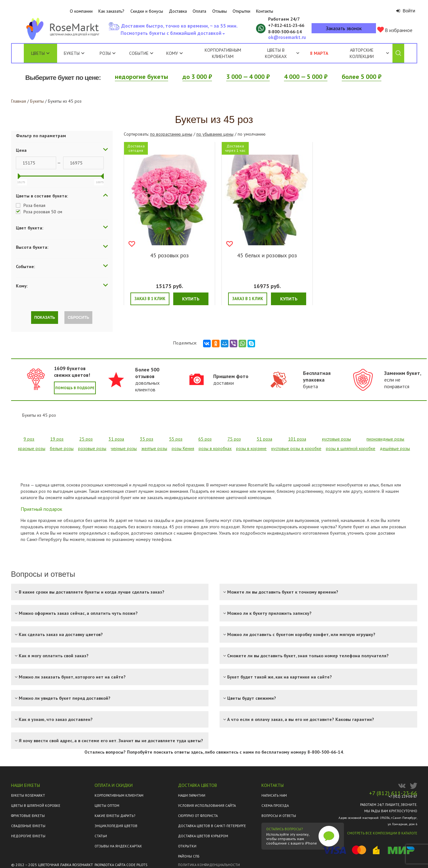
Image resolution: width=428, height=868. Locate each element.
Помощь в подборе (75, 388)
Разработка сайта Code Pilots (121, 865)
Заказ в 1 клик (150, 299)
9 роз (29, 439)
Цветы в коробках (276, 53)
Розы (105, 53)
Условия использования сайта (207, 806)
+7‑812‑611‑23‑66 (286, 25)
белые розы (62, 448)
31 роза (116, 439)
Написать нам (274, 795)
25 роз (86, 439)
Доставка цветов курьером (203, 836)
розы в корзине (251, 448)
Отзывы (220, 11)
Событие (141, 53)
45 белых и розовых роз (267, 255)
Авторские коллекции (369, 53)
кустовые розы (336, 439)
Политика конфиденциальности (209, 865)
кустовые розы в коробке (296, 448)
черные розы (124, 448)
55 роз (176, 439)
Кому (174, 53)
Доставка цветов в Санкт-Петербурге (212, 826)
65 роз (205, 439)
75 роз (234, 439)
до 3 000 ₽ (197, 77)
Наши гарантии (192, 795)
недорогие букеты (142, 77)
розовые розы (92, 448)
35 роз (147, 439)
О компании (81, 11)
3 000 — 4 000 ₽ (248, 77)
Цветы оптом (107, 806)
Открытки (241, 11)
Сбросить (78, 318)
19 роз (57, 439)
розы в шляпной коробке (351, 448)
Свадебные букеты (28, 826)
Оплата (199, 11)
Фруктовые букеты (28, 816)
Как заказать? (111, 11)
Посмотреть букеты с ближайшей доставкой (172, 35)
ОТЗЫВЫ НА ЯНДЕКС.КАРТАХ (118, 846)
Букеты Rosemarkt (28, 795)
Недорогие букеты (28, 836)
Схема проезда (275, 806)
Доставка (178, 11)
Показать (45, 318)
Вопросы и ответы (279, 816)
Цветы (38, 53)
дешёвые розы (395, 448)
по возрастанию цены (171, 134)
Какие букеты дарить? (115, 816)
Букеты (72, 53)
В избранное (395, 30)
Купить (191, 299)
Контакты (265, 11)
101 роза (297, 439)
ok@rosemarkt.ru (287, 37)
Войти (406, 11)
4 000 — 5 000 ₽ (306, 77)
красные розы (32, 448)
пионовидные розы (385, 439)
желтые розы (154, 448)
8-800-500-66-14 (325, 752)
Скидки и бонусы (147, 11)
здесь (197, 752)
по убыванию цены (215, 134)
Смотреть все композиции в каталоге (382, 833)
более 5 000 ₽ (362, 77)
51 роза (264, 439)
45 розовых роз (169, 255)
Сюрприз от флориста (198, 816)
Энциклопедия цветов (116, 826)
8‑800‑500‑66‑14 (285, 32)
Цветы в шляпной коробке (36, 806)
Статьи (101, 836)
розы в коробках (215, 448)
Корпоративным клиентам (223, 53)
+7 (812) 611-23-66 (393, 793)
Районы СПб (189, 856)
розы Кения (183, 448)
